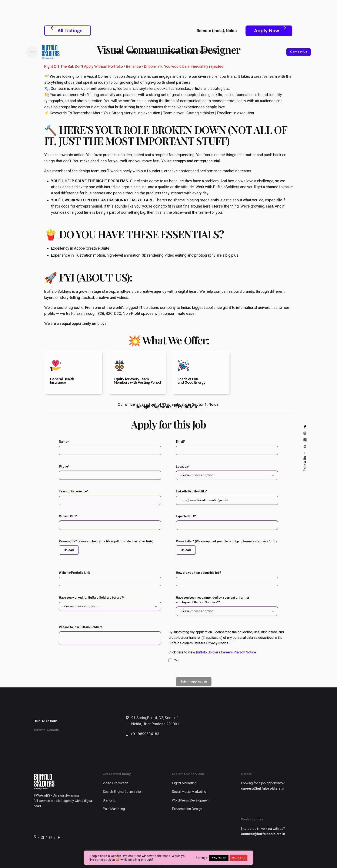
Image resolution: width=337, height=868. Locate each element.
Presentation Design (187, 809)
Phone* (110, 472)
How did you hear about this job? (227, 579)
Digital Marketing (184, 783)
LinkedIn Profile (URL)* (227, 497)
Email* (227, 447)
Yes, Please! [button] (219, 858)
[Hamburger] (32, 52)
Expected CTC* (227, 522)
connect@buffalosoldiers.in (263, 834)
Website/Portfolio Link (110, 579)
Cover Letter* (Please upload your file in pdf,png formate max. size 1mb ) (227, 547)
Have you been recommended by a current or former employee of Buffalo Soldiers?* (227, 606)
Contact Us (299, 52)
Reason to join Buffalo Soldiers (110, 635)
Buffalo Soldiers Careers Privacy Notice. (226, 652)
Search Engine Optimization (123, 792)
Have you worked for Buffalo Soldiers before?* (110, 603)
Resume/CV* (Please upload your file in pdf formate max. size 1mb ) (110, 547)
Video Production (115, 783)
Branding (109, 800)
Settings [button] (201, 858)
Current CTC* (110, 522)
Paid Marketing (114, 809)
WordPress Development (191, 800)
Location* (227, 472)
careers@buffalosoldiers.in (263, 789)
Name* (110, 447)
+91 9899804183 (145, 734)
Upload (69, 550)
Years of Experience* (110, 497)
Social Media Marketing (189, 792)
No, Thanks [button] (238, 858)
